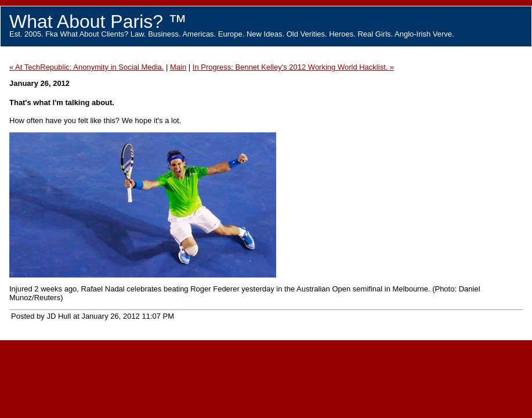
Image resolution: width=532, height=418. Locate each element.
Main (178, 67)
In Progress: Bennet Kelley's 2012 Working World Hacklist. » (293, 67)
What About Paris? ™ (98, 21)
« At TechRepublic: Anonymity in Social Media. (86, 67)
